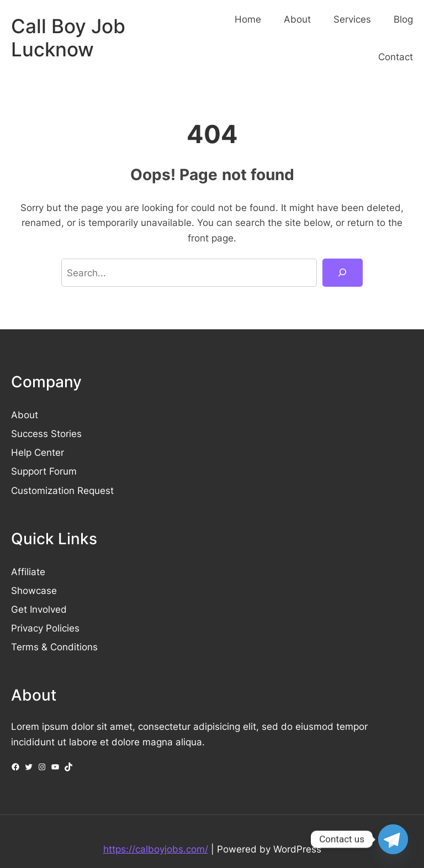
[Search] (343, 273)
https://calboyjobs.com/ (156, 849)
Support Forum (44, 471)
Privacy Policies (45, 628)
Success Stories (46, 433)
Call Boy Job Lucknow (68, 38)
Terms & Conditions (54, 647)
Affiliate (28, 572)
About (25, 415)
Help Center (38, 452)
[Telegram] (393, 839)
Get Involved (39, 609)
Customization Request (62, 490)
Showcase (34, 590)
